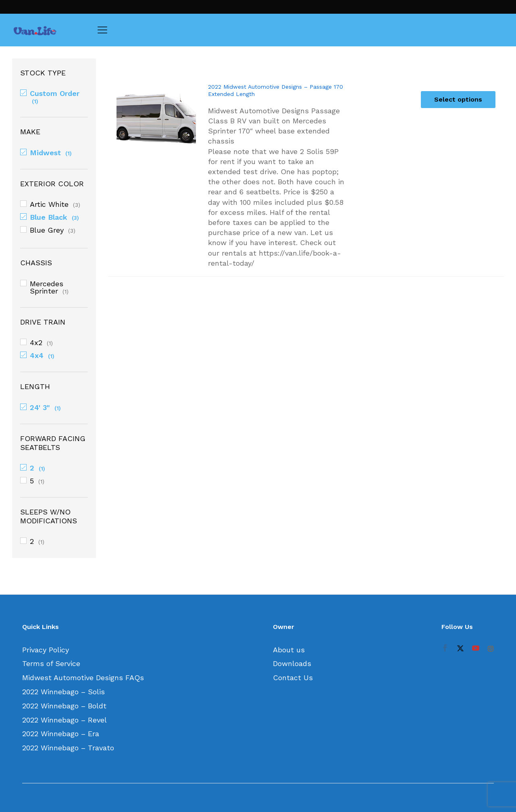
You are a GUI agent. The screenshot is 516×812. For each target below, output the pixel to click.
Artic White (49, 204)
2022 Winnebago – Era (61, 734)
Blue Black (49, 217)
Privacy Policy (46, 650)
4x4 (37, 355)
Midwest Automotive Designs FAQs (83, 678)
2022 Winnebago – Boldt (64, 706)
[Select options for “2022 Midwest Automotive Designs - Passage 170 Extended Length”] (458, 100)
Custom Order (55, 93)
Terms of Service (51, 663)
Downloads (292, 663)
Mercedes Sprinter (47, 287)
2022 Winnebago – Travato (68, 748)
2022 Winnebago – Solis (63, 692)
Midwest (45, 153)
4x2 (36, 342)
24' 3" (40, 407)
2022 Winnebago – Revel (64, 720)
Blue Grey (47, 230)
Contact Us (293, 678)
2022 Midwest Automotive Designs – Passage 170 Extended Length (276, 90)
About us (289, 650)
